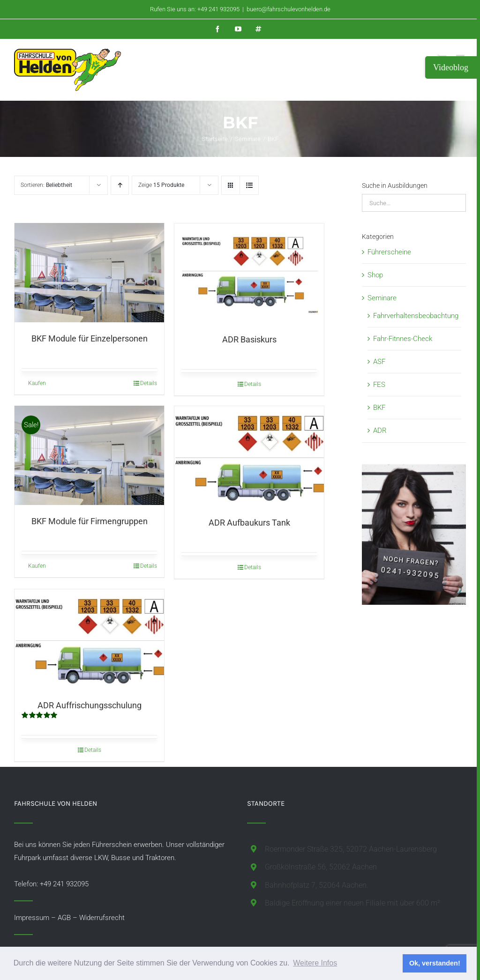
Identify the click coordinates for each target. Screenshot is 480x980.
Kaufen (37, 384)
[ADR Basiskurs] (249, 273)
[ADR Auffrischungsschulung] (89, 639)
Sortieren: (46, 185)
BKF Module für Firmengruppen (90, 522)
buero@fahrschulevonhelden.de (289, 9)
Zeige (161, 185)
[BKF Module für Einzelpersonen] (89, 273)
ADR (380, 431)
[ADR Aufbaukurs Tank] (249, 456)
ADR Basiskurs (249, 339)
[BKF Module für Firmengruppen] (89, 456)
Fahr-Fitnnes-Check (403, 339)
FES (379, 385)
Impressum (32, 918)
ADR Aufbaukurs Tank (249, 523)
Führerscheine (389, 252)
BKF (379, 408)
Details (149, 384)
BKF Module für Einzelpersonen (90, 339)
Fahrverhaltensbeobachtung (416, 316)
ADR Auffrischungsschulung (90, 705)
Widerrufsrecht (102, 918)
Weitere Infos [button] (315, 963)
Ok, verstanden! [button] (435, 963)
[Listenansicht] (249, 185)
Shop (375, 275)
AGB (64, 918)
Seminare (382, 298)
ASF (379, 362)
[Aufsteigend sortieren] (120, 185)
